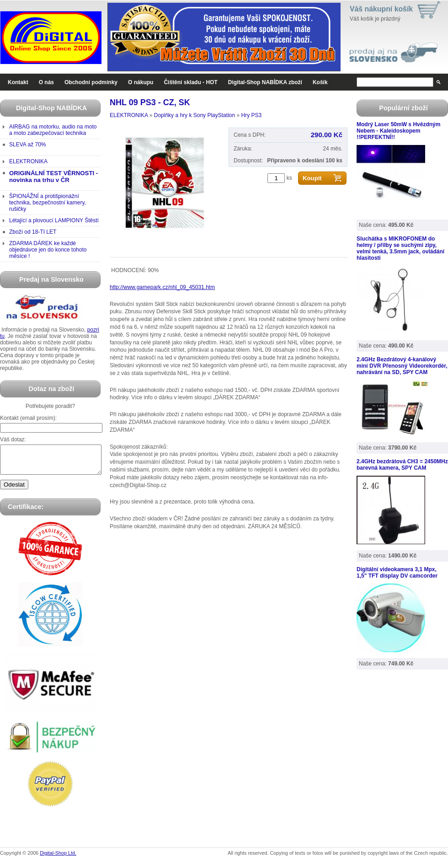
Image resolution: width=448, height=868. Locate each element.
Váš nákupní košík (381, 9)
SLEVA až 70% (28, 145)
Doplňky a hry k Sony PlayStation (195, 115)
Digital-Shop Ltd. (58, 858)
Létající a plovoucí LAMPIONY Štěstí (54, 220)
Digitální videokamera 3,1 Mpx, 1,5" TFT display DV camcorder (397, 573)
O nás (46, 82)
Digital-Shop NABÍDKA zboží (265, 82)
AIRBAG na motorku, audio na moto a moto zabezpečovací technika (53, 130)
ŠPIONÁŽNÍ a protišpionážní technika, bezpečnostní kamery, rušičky (48, 203)
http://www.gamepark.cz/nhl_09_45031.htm (162, 287)
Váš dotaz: (13, 439)
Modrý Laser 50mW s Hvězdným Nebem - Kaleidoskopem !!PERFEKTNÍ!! (398, 131)
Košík (320, 82)
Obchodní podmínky (91, 82)
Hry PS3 (251, 115)
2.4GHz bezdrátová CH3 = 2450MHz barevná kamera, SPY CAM (402, 465)
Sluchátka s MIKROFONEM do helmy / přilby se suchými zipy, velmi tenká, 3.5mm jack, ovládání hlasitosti (400, 248)
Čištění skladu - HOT (190, 82)
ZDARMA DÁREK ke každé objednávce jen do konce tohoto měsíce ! (48, 250)
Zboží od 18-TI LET (33, 232)
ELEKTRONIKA (28, 161)
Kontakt (18, 82)
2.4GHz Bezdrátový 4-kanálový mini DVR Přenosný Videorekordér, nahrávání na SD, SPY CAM (402, 366)
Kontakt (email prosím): (28, 418)
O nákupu (141, 82)
